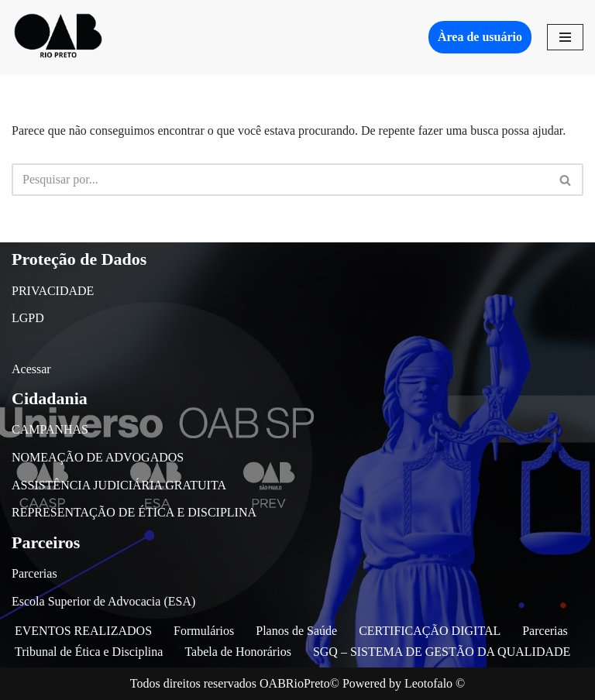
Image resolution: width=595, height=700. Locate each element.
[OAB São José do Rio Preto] (58, 37)
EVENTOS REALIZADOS (83, 631)
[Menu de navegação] (565, 37)
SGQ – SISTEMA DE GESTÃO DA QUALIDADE (442, 652)
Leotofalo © (435, 683)
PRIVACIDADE (53, 291)
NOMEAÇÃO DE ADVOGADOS (98, 457)
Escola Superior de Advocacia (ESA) (103, 601)
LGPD (28, 318)
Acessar (31, 369)
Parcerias (34, 573)
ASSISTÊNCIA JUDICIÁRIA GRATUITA (119, 485)
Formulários (204, 631)
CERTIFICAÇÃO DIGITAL (430, 631)
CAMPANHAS (50, 429)
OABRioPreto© (299, 683)
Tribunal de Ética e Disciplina (89, 652)
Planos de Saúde (296, 631)
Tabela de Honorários (238, 652)
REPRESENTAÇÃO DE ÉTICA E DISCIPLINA (134, 512)
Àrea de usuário (480, 37)
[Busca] (280, 180)
